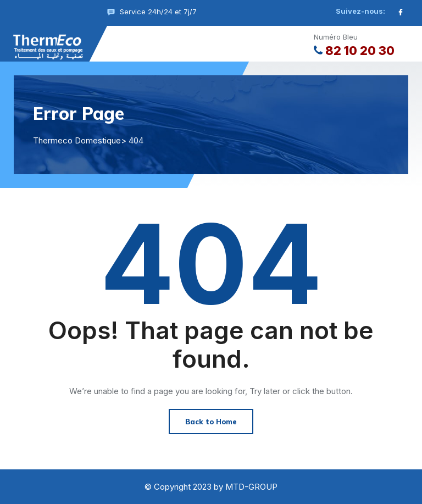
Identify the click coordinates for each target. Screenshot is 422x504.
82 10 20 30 (354, 51)
